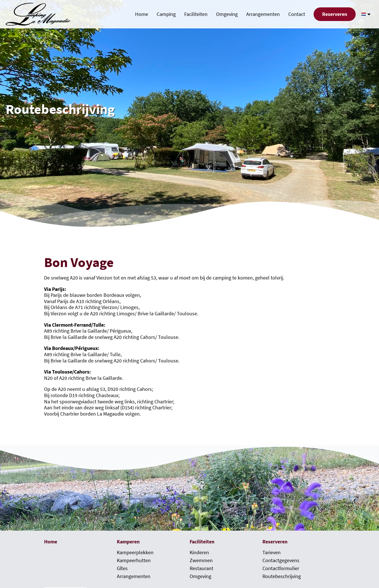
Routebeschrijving (282, 576)
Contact (297, 14)
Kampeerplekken (135, 552)
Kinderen (199, 552)
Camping (166, 14)
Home (142, 14)
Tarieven (272, 552)
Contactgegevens (281, 560)
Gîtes (122, 568)
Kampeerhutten (134, 560)
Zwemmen (201, 560)
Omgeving (227, 14)
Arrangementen (263, 14)
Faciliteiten (196, 14)
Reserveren (335, 14)
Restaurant (201, 568)
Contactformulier (281, 568)
